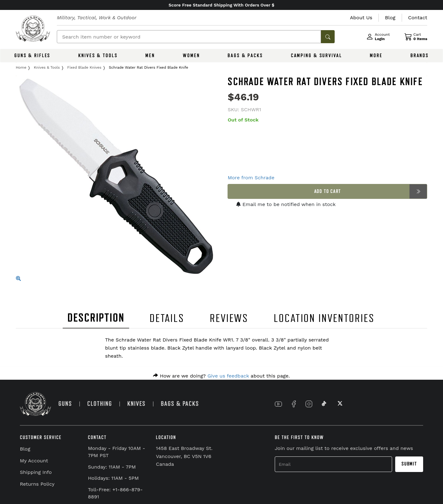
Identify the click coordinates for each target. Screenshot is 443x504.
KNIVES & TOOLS (98, 56)
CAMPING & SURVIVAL (316, 56)
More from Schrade (251, 178)
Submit (409, 464)
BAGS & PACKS (245, 56)
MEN (150, 56)
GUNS (65, 404)
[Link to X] (339, 404)
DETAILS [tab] (167, 318)
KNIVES (136, 404)
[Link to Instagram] (309, 404)
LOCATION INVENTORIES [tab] (324, 318)
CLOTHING (100, 404)
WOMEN (191, 56)
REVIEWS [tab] (229, 318)
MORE (376, 56)
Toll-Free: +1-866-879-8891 (115, 493)
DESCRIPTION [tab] (96, 318)
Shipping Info (36, 472)
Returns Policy (37, 484)
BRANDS (420, 56)
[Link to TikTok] (324, 404)
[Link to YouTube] (278, 404)
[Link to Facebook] (294, 404)
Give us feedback (228, 376)
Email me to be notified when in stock (286, 204)
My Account (34, 461)
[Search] (189, 37)
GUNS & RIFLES (32, 56)
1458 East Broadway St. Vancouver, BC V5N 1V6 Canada (184, 456)
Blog (25, 449)
